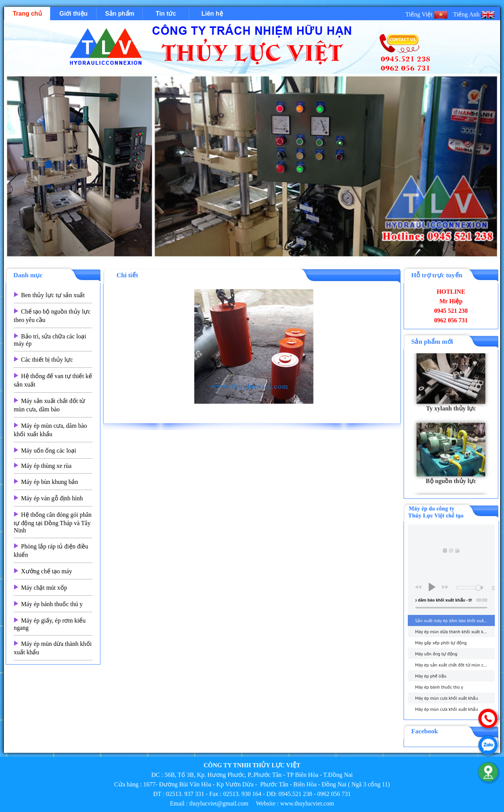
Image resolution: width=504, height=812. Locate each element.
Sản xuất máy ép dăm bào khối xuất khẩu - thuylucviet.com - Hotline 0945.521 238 (455, 620)
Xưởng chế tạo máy (47, 571)
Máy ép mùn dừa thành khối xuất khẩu (453, 632)
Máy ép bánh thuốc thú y (52, 604)
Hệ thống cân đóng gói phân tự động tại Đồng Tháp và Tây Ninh (53, 522)
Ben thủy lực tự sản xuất (53, 295)
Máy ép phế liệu (431, 676)
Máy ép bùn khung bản (49, 482)
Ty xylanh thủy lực (451, 413)
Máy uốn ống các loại (49, 450)
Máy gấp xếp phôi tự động (441, 643)
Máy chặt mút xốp (44, 588)
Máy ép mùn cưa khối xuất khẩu (447, 698)
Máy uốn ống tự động (436, 654)
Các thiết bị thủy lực (47, 360)
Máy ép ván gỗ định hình (52, 498)
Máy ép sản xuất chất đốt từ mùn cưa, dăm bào (455, 665)
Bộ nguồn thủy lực (451, 485)
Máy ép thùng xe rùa (46, 466)
